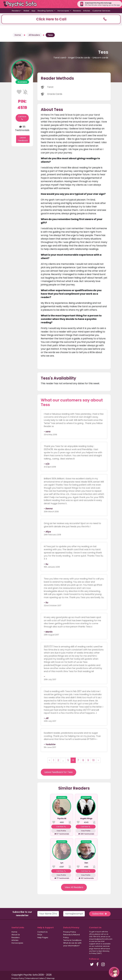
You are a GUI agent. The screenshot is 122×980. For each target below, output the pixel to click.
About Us (16, 935)
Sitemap (51, 978)
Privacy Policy (70, 932)
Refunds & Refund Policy (71, 936)
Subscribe (100, 914)
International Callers (35, 978)
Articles (87, 11)
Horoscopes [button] (64, 11)
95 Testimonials (22, 128)
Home (18, 35)
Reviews (77, 11)
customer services (102, 946)
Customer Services (101, 11)
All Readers (34, 35)
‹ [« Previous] (49, 760)
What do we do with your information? (72, 944)
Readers (16, 937)
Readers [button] (16, 11)
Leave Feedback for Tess (58, 772)
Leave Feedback (23, 139)
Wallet (26, 11)
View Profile (61, 831)
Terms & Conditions (72, 940)
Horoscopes (17, 943)
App (33, 11)
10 (93, 760)
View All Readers (74, 887)
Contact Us (42, 932)
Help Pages (43, 937)
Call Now (22, 118)
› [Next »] (98, 760)
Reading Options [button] (46, 11)
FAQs (40, 935)
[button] (61, 19)
